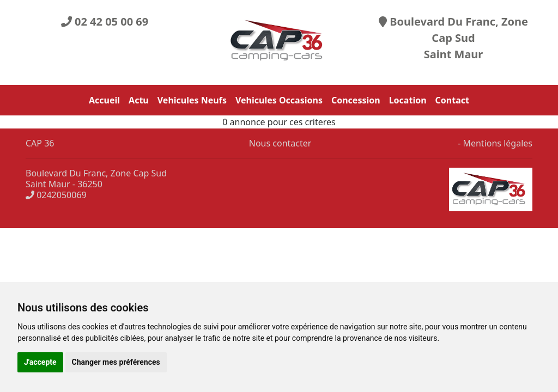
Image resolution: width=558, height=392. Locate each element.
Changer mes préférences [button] (116, 362)
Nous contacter (279, 143)
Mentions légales (498, 143)
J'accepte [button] (40, 362)
